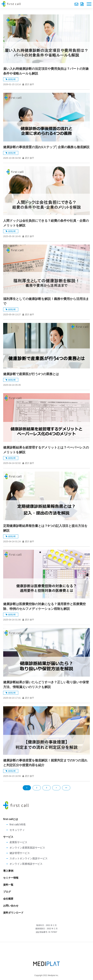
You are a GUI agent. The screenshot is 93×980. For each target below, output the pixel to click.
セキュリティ (17, 830)
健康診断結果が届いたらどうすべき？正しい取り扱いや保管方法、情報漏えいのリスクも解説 (46, 685)
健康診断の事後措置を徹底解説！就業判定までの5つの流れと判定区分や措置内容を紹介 (45, 763)
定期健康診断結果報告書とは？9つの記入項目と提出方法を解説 (45, 528)
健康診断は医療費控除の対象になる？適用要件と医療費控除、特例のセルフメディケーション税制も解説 (44, 606)
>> (66, 788)
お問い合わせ (77, 4)
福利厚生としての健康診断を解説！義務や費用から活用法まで (46, 301)
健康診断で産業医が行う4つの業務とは (31, 374)
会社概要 (8, 899)
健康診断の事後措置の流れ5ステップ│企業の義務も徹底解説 (46, 147)
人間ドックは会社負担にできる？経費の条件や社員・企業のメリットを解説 (46, 223)
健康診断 (12, 79)
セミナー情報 (11, 878)
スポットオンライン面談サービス (29, 858)
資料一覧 (8, 885)
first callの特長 (18, 824)
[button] (89, 4)
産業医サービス (18, 842)
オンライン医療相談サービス (26, 864)
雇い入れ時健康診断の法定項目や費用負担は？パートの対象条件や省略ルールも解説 (46, 71)
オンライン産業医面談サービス (27, 848)
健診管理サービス (20, 853)
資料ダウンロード (82, 4)
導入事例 (8, 871)
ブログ (7, 892)
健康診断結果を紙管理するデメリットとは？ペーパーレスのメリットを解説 (46, 450)
